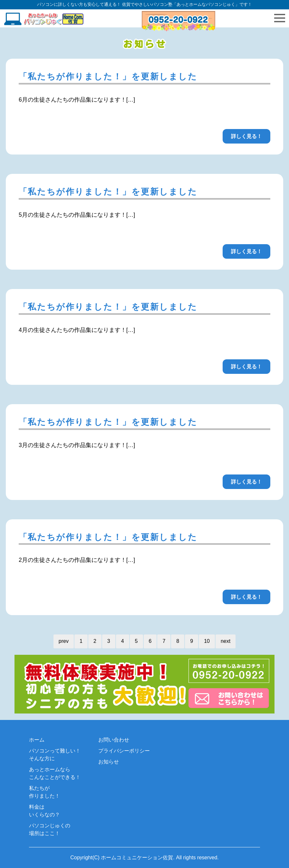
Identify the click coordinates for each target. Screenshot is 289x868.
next (226, 641)
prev (64, 641)
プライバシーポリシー (124, 751)
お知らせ (109, 762)
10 (207, 641)
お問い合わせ (114, 740)
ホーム (37, 740)
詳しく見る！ (246, 136)
